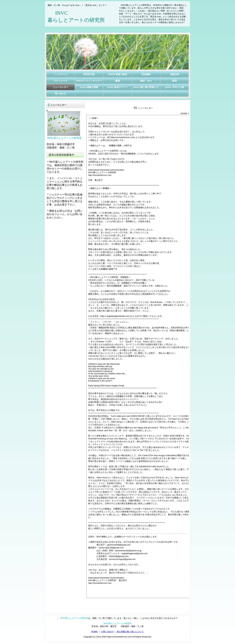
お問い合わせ (107, 632)
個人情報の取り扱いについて (130, 632)
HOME (94, 632)
